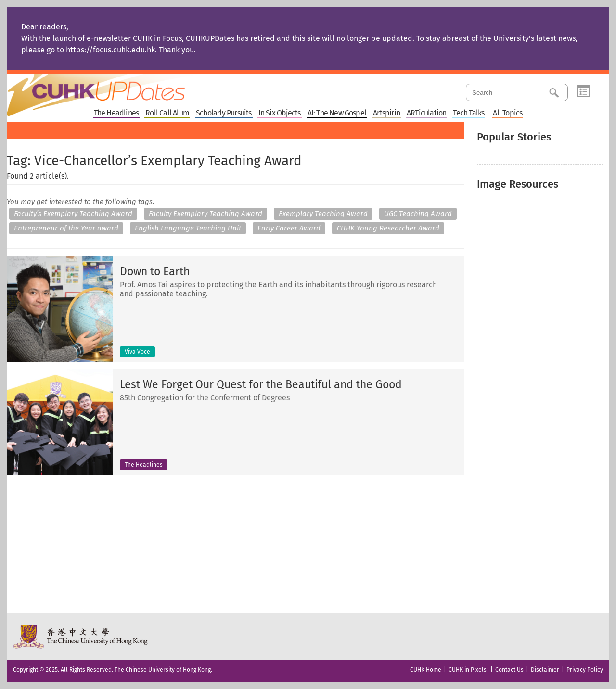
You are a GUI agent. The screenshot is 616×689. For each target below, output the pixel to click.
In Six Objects (280, 113)
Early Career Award (289, 228)
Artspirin (386, 113)
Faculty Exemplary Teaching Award (205, 214)
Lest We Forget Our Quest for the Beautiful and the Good (261, 385)
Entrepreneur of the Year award (66, 228)
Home (114, 89)
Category (584, 91)
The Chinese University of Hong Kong (81, 636)
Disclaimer (545, 670)
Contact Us (509, 670)
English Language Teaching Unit (188, 228)
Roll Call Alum (167, 113)
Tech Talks (468, 113)
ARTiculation (426, 113)
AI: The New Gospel (337, 113)
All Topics (507, 113)
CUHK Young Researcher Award (388, 228)
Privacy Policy (585, 670)
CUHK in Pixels (468, 670)
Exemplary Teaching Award (323, 214)
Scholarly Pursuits (224, 113)
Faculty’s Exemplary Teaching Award (73, 214)
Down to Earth (155, 272)
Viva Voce (137, 352)
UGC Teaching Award (418, 214)
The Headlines (116, 113)
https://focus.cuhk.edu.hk (110, 50)
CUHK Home (426, 670)
